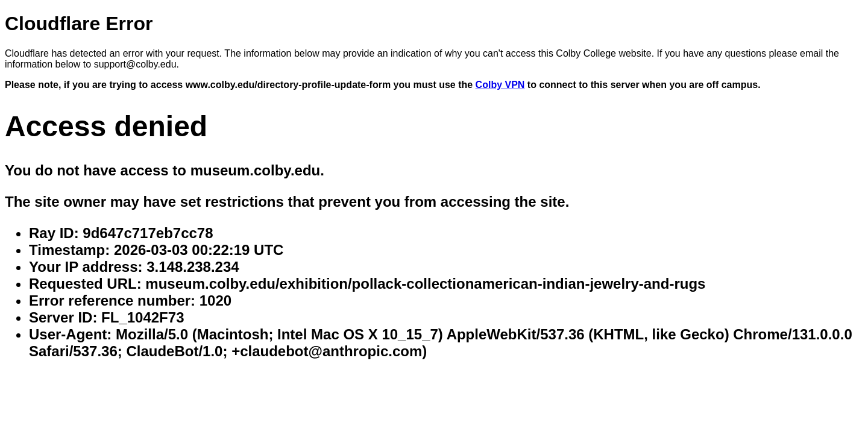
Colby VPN (500, 85)
